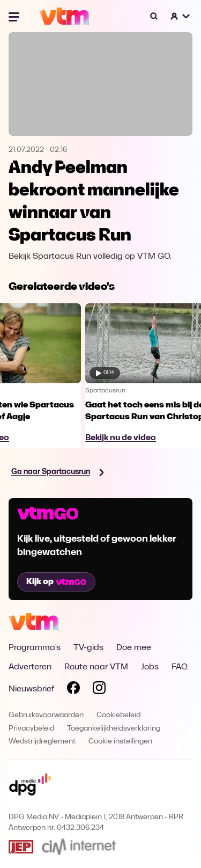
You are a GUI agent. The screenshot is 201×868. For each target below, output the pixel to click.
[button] (181, 16)
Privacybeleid (31, 729)
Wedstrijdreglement (42, 742)
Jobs (150, 667)
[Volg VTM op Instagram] (99, 690)
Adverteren (30, 667)
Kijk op (56, 582)
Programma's (35, 648)
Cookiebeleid (118, 715)
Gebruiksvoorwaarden (46, 715)
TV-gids (88, 648)
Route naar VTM (96, 667)
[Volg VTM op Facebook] (73, 690)
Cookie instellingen (120, 742)
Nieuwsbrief (31, 689)
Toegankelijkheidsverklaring (114, 729)
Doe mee (134, 648)
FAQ (180, 667)
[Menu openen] (15, 16)
